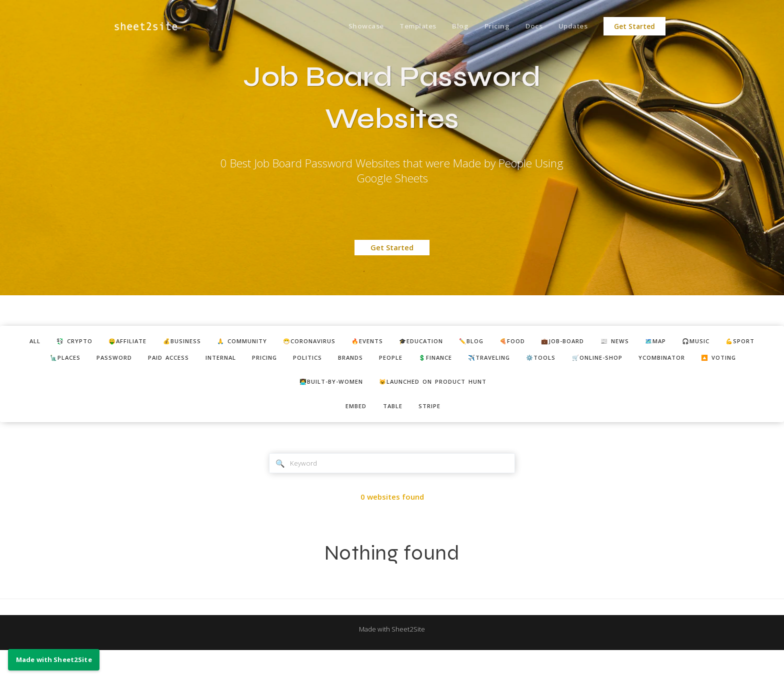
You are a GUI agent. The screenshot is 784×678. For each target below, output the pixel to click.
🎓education (450, 342)
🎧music (758, 342)
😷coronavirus (324, 342)
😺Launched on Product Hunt (438, 405)
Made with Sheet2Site (392, 657)
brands (397, 360)
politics (349, 360)
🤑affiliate (120, 342)
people (442, 360)
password (132, 360)
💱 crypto (60, 342)
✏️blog (507, 342)
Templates (406, 26)
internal (250, 360)
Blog (451, 26)
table (393, 431)
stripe (434, 431)
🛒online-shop (676, 360)
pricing (300, 360)
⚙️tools (613, 360)
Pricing (490, 26)
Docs (530, 26)
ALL (16, 342)
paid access (191, 360)
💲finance (493, 360)
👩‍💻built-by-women (324, 405)
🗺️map (713, 342)
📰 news (667, 342)
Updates (572, 26)
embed (352, 431)
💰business (181, 342)
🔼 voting (393, 379)
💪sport (26, 360)
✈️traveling (554, 360)
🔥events (390, 342)
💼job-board (609, 342)
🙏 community (248, 342)
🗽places (77, 360)
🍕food (553, 342)
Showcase (352, 26)
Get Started (634, 26)
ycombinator (749, 360)
